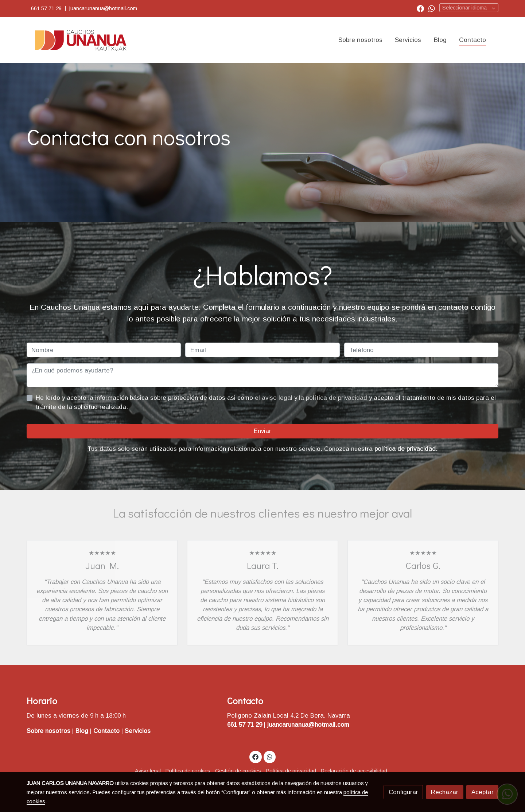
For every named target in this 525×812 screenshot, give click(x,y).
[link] (81, 40)
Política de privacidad (291, 771)
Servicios (138, 731)
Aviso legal (148, 771)
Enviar (262, 431)
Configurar (403, 792)
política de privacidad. (406, 449)
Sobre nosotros (48, 731)
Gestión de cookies (238, 771)
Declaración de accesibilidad (354, 771)
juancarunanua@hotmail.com (104, 8)
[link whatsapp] (432, 8)
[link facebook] (420, 8)
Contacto (107, 731)
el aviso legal (275, 398)
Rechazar (445, 792)
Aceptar (483, 792)
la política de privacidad (334, 398)
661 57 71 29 (46, 8)
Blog (83, 731)
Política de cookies (188, 771)
